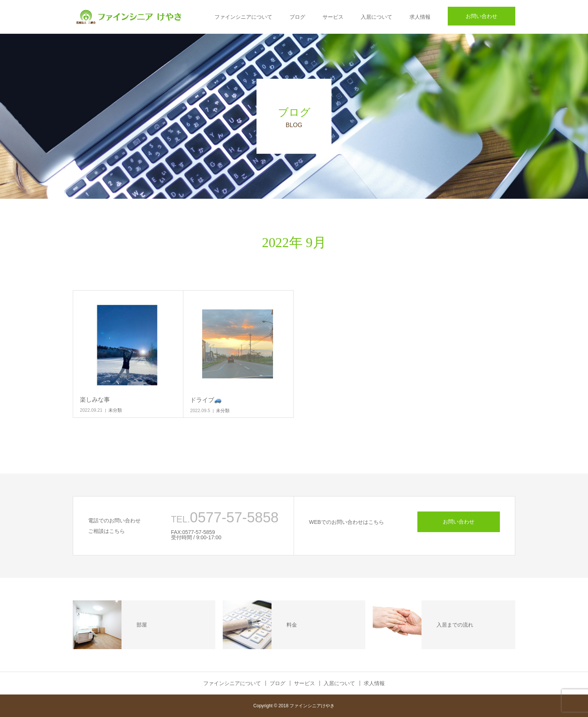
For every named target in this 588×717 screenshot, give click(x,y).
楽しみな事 (95, 400)
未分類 (115, 410)
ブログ (297, 17)
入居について (376, 17)
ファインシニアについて (243, 17)
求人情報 (420, 17)
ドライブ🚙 (206, 400)
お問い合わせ (481, 16)
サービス (333, 17)
